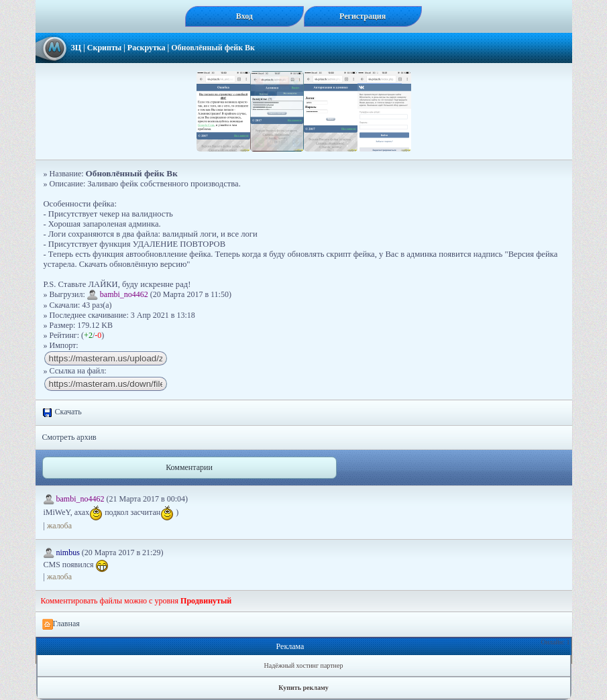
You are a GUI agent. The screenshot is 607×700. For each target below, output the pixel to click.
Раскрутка (147, 48)
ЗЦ (76, 48)
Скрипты (104, 48)
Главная (61, 624)
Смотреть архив (69, 437)
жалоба (59, 526)
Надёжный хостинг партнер (304, 665)
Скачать (62, 412)
